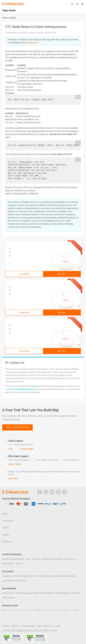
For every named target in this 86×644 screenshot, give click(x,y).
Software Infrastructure (65, 576)
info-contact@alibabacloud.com (23, 389)
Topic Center (8, 593)
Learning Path (9, 581)
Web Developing (62, 593)
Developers (49, 593)
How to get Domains (43, 576)
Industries (37, 593)
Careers (6, 626)
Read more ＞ (34, 43)
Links (58, 626)
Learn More (24, 274)
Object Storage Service (53, 559)
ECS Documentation (23, 576)
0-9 (77, 610)
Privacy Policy (28, 626)
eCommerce (70, 559)
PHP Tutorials (9, 598)
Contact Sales (27, 449)
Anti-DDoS (36, 559)
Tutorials (75, 593)
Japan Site (7, 576)
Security (19, 564)
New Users (22, 581)
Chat (10, 449)
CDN (28, 559)
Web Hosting (8, 564)
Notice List (48, 626)
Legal (39, 626)
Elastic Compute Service (13, 559)
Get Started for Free (17, 427)
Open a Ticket (14, 464)
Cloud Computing (23, 593)
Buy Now (62, 274)
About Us (16, 626)
